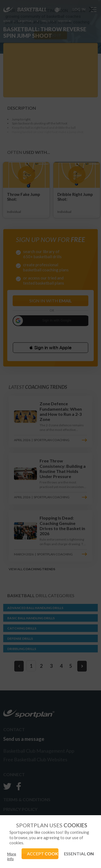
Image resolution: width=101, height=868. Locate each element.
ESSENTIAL (79, 854)
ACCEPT (43, 854)
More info (12, 856)
